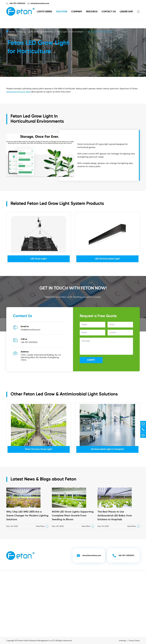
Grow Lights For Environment (70, 32)
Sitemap (123, 641)
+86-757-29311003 (17, 4)
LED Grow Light (39, 259)
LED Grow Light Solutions (42, 32)
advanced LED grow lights (18, 92)
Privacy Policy (134, 641)
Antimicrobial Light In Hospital (107, 449)
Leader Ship (126, 12)
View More (42, 526)
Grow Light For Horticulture (100, 32)
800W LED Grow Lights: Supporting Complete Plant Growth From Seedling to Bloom (73, 516)
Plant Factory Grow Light (39, 449)
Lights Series (44, 12)
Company (77, 12)
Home (12, 32)
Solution (62, 12)
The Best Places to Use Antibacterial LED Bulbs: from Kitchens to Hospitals (115, 516)
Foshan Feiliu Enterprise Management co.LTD (36, 641)
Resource (92, 12)
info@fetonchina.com (40, 4)
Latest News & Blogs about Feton (43, 479)
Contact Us (109, 12)
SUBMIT (91, 360)
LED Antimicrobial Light (107, 259)
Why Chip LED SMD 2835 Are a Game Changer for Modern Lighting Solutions (27, 516)
